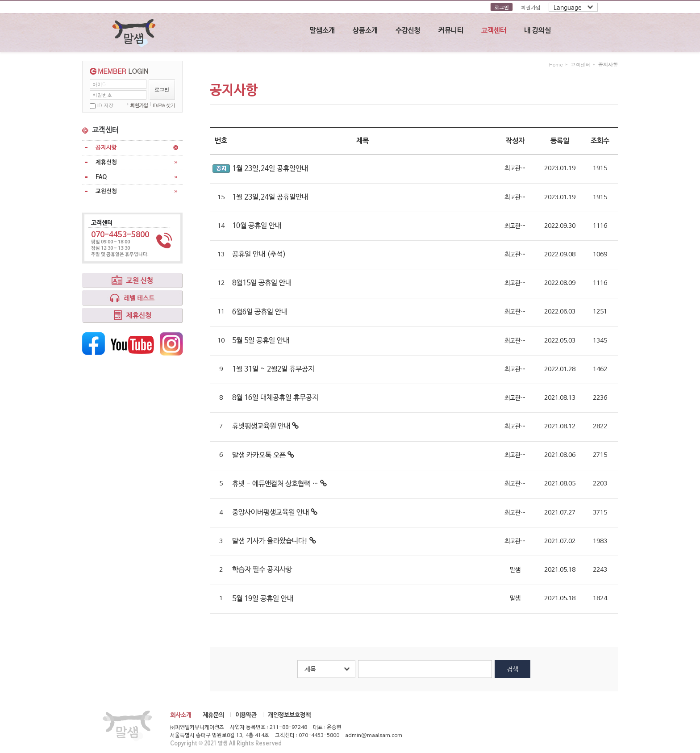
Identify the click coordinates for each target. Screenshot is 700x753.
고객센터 (494, 31)
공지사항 (106, 148)
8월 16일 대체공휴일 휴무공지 (275, 398)
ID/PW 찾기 (164, 105)
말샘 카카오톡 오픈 (263, 456)
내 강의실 (537, 31)
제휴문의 (213, 715)
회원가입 (531, 7)
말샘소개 (322, 31)
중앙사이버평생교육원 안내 (275, 513)
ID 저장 (105, 105)
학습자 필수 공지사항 (262, 570)
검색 (512, 669)
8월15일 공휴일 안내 (262, 283)
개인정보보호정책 (289, 715)
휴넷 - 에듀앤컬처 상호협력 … (279, 484)
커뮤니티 (451, 31)
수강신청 (408, 31)
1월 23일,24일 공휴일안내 (270, 169)
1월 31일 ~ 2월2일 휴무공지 (273, 369)
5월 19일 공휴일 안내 (263, 599)
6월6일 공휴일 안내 (260, 312)
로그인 (502, 7)
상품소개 (365, 31)
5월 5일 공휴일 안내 (261, 341)
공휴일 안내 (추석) (259, 255)
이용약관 (246, 715)
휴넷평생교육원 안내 (265, 427)
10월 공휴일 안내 (257, 226)
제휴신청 (106, 162)
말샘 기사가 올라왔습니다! (274, 541)
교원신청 (106, 191)
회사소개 (181, 715)
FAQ (101, 177)
